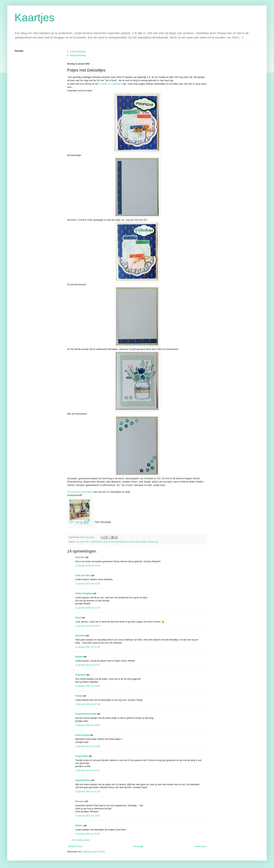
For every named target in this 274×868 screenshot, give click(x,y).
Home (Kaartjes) (78, 52)
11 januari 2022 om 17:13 (88, 608)
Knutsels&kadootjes (117, 542)
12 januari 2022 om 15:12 (88, 770)
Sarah (78, 618)
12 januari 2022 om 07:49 (88, 704)
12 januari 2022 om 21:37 (88, 792)
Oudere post (200, 846)
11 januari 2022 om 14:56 (88, 566)
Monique (80, 801)
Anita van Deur (83, 575)
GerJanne (80, 636)
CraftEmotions (96, 542)
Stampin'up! (153, 542)
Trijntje (79, 696)
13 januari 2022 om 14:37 (88, 816)
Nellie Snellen (141, 542)
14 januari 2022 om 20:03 (88, 834)
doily (105, 542)
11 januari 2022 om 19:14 (88, 626)
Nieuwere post (75, 846)
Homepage (138, 846)
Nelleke (79, 657)
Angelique (81, 675)
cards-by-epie (82, 735)
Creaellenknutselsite (86, 714)
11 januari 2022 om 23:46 (88, 686)
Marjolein (80, 557)
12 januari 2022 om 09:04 (88, 725)
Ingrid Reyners (83, 780)
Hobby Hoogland (84, 593)
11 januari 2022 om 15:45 (88, 584)
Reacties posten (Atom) (93, 852)
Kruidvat (130, 542)
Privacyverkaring (78, 55)
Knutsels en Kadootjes (110, 84)
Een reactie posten (81, 840)
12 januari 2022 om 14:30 (88, 746)
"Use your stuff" (82, 542)
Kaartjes (34, 18)
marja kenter (82, 756)
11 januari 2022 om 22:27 (88, 665)
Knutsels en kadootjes (80, 492)
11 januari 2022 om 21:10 (88, 647)
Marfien (79, 826)
